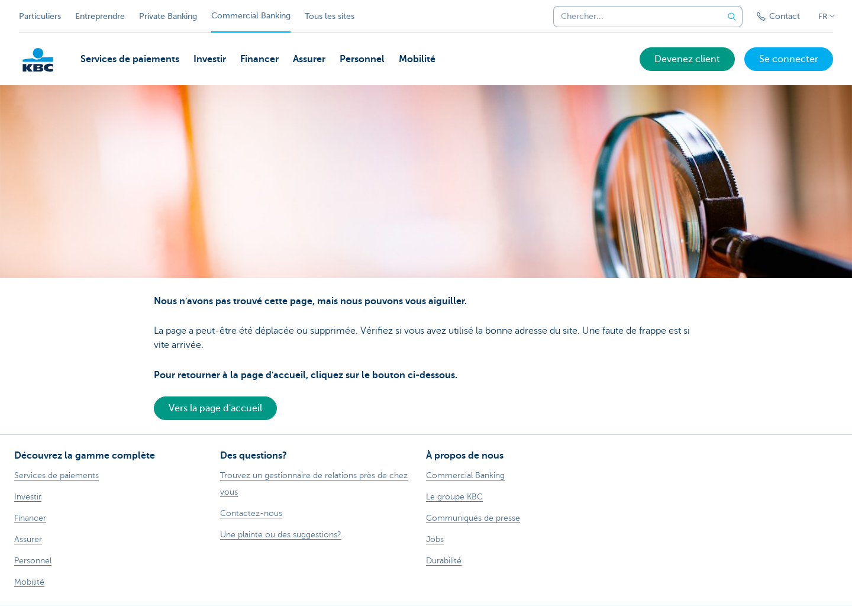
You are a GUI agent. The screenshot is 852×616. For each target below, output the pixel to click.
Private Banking (168, 16)
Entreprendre (100, 16)
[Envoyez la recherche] (732, 17)
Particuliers (40, 16)
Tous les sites (330, 16)
